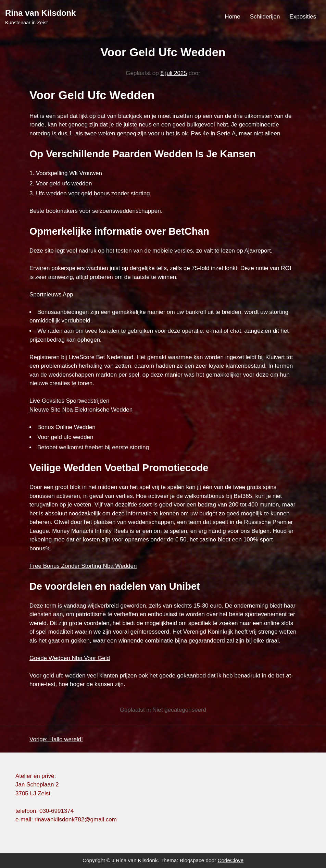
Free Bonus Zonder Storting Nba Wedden (83, 566)
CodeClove (230, 860)
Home (232, 17)
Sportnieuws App (51, 295)
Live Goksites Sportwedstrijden (69, 401)
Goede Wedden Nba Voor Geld (70, 658)
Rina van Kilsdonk (40, 13)
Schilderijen (265, 17)
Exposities (303, 17)
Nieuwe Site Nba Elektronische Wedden (81, 410)
